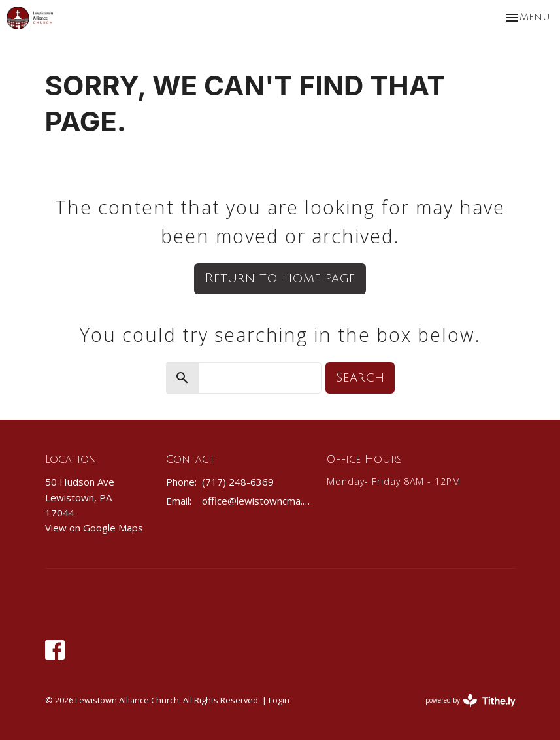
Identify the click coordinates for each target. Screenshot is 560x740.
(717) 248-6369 (238, 482)
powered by (470, 700)
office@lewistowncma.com (258, 501)
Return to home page (280, 278)
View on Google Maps (94, 528)
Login (279, 700)
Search (360, 378)
